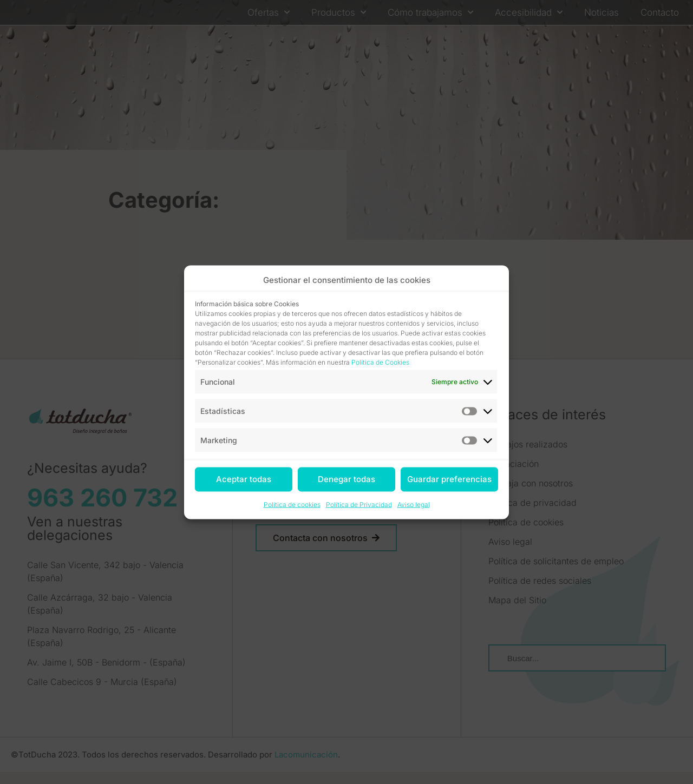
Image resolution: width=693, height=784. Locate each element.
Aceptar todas (244, 479)
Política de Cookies (380, 362)
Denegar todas (346, 479)
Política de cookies (292, 504)
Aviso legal (414, 504)
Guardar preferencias (449, 479)
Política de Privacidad (359, 504)
